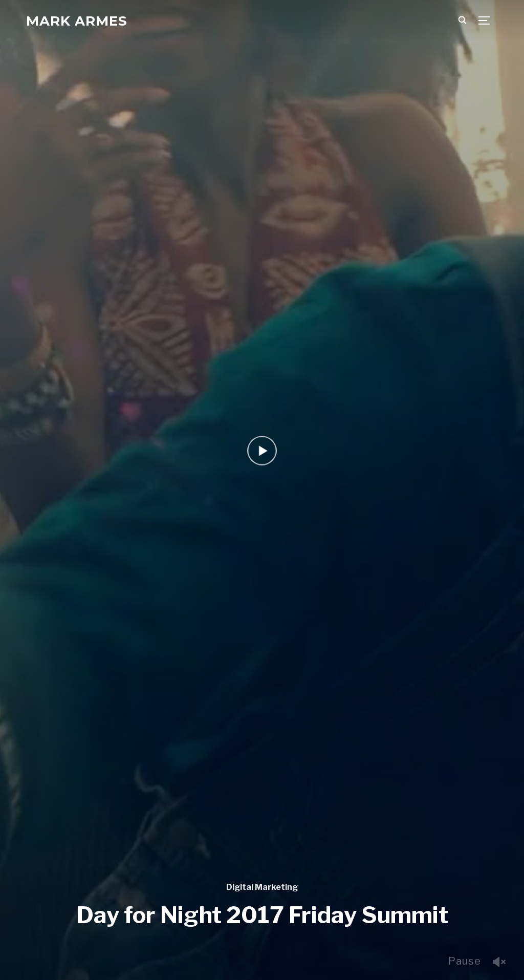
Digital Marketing (262, 887)
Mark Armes (77, 21)
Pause (465, 961)
